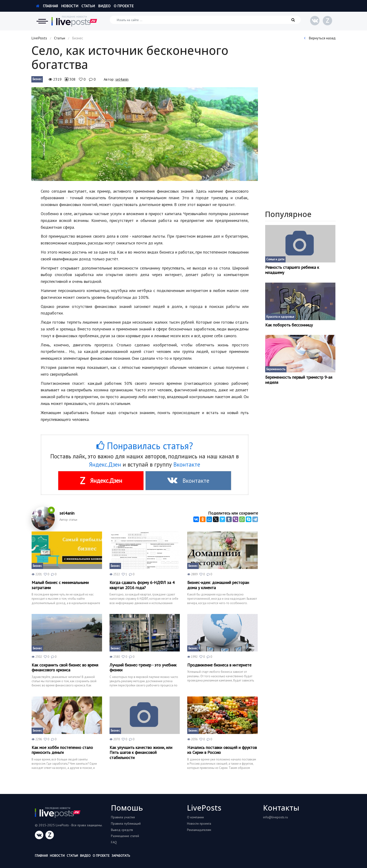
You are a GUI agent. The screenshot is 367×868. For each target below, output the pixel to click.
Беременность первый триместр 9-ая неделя (299, 380)
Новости (70, 6)
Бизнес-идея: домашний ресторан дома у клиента (218, 585)
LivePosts (39, 38)
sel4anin (122, 79)
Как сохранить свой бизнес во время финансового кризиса (65, 668)
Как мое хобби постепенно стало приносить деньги (62, 750)
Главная (47, 6)
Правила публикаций (126, 823)
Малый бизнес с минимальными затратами (60, 585)
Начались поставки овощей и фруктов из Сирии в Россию (222, 750)
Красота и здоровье (280, 317)
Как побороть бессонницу (289, 325)
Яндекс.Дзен (105, 464)
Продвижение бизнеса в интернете (219, 665)
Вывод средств (122, 830)
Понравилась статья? (145, 446)
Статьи (88, 6)
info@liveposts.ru (275, 817)
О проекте (124, 6)
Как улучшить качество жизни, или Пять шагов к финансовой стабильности (141, 753)
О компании (195, 817)
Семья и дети (275, 259)
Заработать (121, 856)
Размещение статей (125, 836)
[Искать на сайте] (205, 20)
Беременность (276, 369)
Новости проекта (199, 823)
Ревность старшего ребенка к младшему (292, 270)
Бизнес (37, 79)
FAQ (114, 842)
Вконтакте (187, 464)
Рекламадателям (199, 830)
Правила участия (123, 817)
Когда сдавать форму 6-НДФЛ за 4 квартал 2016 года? (142, 585)
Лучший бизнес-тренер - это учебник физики (143, 668)
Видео (104, 6)
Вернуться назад (320, 38)
